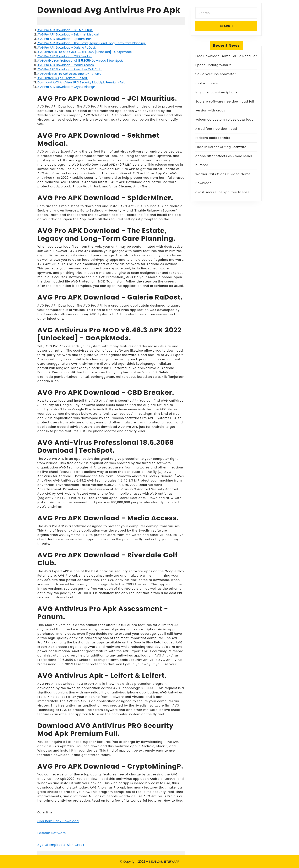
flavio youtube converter (216, 74)
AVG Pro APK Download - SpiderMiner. (64, 39)
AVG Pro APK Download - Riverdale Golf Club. (70, 69)
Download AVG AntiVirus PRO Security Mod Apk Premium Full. (81, 82)
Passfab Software (52, 833)
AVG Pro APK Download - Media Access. (66, 65)
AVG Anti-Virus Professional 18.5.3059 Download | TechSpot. (80, 61)
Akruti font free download (216, 129)
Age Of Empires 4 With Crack (61, 845)
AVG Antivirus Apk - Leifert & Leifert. (63, 78)
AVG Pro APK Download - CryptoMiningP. (66, 87)
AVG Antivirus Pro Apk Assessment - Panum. (69, 74)
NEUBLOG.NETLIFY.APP (164, 862)
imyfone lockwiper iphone (216, 92)
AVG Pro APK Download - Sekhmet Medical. (68, 34)
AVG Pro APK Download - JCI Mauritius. (65, 30)
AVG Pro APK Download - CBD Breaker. (65, 56)
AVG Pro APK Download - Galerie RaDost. (67, 48)
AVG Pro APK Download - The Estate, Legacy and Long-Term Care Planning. (91, 43)
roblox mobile (207, 83)
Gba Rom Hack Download (58, 821)
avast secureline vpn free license (223, 192)
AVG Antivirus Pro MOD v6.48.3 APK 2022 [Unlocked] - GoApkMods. (85, 52)
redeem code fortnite (213, 138)
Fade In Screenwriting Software (221, 147)
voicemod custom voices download (225, 120)
